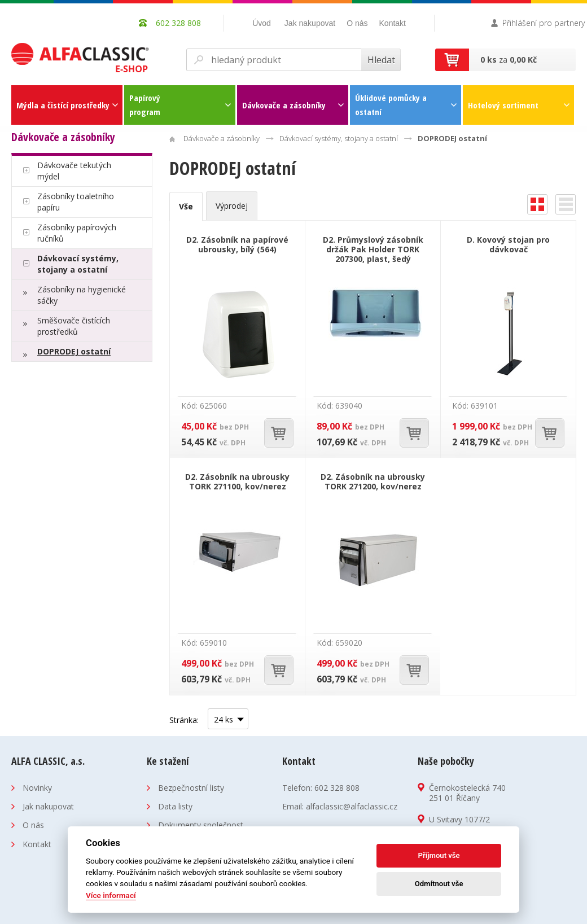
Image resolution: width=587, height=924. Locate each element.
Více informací (111, 895)
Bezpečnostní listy (191, 788)
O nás (357, 23)
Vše (186, 206)
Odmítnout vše (439, 884)
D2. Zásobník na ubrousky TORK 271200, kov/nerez (373, 481)
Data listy (175, 806)
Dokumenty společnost (201, 825)
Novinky (37, 788)
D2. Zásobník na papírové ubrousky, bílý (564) (237, 244)
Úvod (262, 23)
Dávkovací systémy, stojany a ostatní (78, 264)
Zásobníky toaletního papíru (76, 202)
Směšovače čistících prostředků (74, 326)
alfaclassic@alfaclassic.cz (352, 806)
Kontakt (393, 23)
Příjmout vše (439, 855)
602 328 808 (337, 788)
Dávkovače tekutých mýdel (74, 171)
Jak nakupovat (310, 23)
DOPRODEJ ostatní (74, 351)
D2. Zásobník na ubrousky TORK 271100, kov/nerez (237, 481)
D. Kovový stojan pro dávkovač (508, 244)
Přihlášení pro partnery (544, 23)
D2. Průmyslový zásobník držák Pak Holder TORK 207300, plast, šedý (373, 249)
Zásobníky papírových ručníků (77, 233)
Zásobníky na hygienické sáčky (82, 295)
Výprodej (232, 206)
